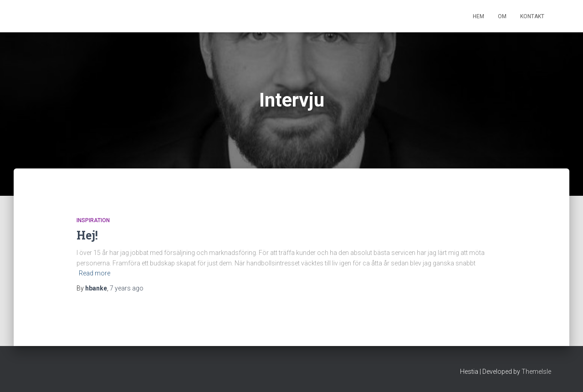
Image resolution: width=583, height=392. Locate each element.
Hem (478, 16)
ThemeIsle (536, 372)
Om (502, 16)
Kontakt (532, 16)
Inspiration (93, 220)
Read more (95, 273)
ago (127, 288)
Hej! (87, 235)
